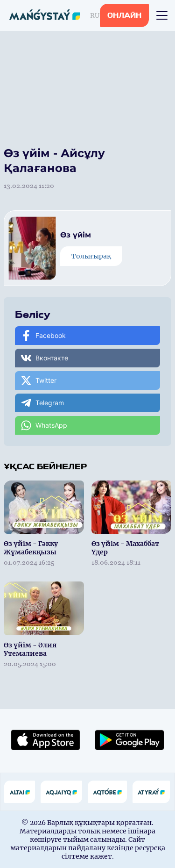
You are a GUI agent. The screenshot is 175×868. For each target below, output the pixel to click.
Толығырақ (91, 256)
